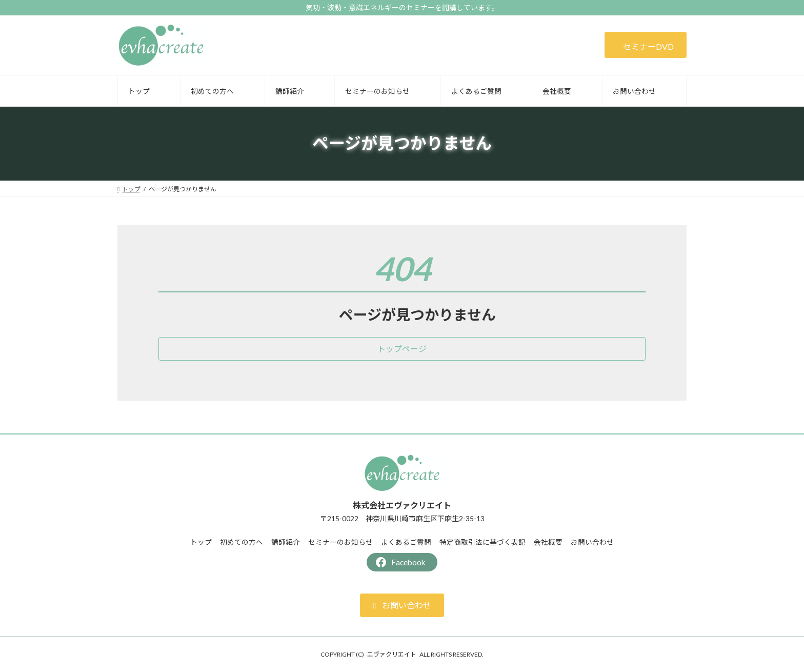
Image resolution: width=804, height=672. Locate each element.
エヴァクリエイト (392, 654)
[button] (646, 45)
